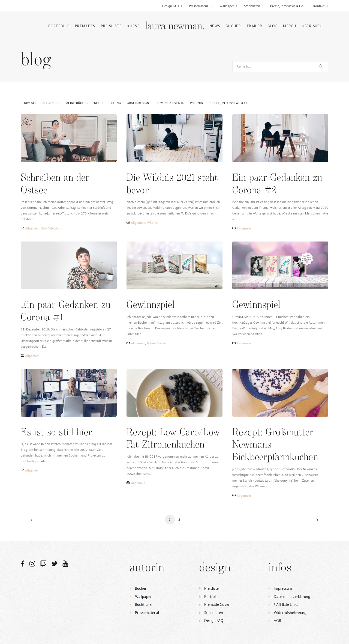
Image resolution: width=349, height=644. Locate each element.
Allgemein (51, 103)
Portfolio (59, 26)
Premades (85, 26)
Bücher (233, 26)
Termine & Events (170, 103)
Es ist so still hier (56, 433)
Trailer (254, 26)
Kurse (134, 26)
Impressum (283, 588)
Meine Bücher (77, 103)
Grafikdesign (138, 103)
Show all (29, 103)
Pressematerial (201, 6)
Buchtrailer (144, 605)
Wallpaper (229, 6)
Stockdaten (254, 6)
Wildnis (196, 103)
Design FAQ (172, 6)
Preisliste (111, 26)
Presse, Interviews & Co (289, 6)
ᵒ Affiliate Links (286, 605)
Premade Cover (217, 605)
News (215, 26)
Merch (290, 26)
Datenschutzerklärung (292, 597)
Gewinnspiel (151, 305)
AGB (277, 621)
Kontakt (321, 6)
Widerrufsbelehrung (290, 613)
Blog (273, 26)
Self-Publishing (108, 103)
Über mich (312, 26)
